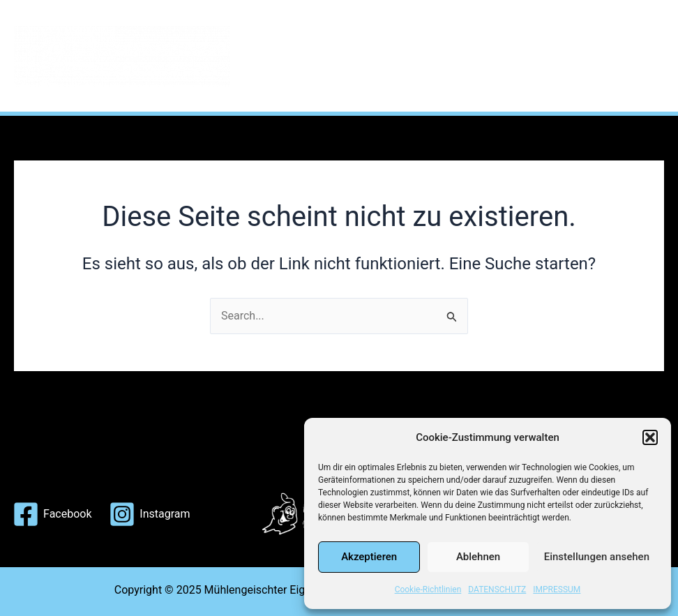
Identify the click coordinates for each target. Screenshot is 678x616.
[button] (650, 437)
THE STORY (359, 28)
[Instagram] (150, 514)
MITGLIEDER (540, 28)
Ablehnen (478, 557)
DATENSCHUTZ (497, 589)
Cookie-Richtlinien (428, 589)
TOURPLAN (448, 28)
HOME (285, 28)
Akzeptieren (369, 557)
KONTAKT (295, 83)
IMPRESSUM (557, 589)
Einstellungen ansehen (597, 557)
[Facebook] (52, 514)
